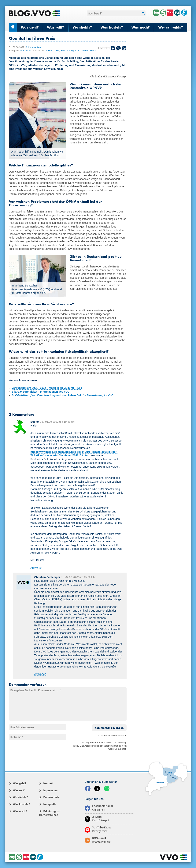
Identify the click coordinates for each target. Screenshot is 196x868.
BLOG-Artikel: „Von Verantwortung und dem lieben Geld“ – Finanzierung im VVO (63, 395)
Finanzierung (67, 51)
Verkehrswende (89, 51)
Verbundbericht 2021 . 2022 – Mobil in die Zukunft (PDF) (47, 388)
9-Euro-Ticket (53, 51)
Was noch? (141, 27)
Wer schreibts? (171, 27)
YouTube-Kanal (98, 829)
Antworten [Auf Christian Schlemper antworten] (40, 674)
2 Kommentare (34, 47)
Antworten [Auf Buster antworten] (37, 568)
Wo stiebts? (82, 27)
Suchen (143, 14)
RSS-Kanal (98, 840)
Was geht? (30, 27)
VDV (77, 51)
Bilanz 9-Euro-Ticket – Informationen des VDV (41, 392)
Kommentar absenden (109, 728)
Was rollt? (56, 27)
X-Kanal (97, 819)
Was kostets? (112, 27)
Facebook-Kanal (99, 808)
